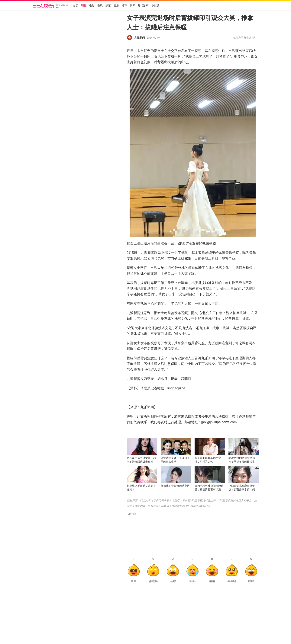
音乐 (116, 6)
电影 (92, 6)
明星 (84, 6)
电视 (100, 6)
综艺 (108, 6)
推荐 (124, 6)
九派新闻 (140, 38)
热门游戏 (143, 6)
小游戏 (155, 6)
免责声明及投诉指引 (245, 38)
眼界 (132, 6)
